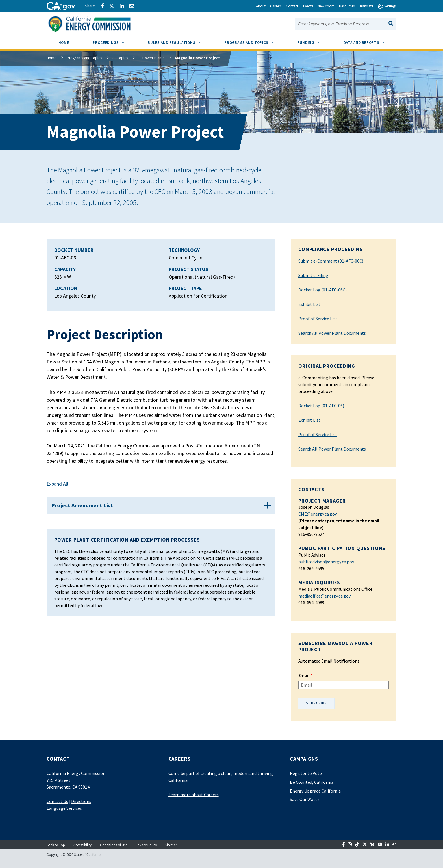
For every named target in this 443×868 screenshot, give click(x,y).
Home (52, 58)
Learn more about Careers (194, 795)
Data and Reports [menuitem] (370, 40)
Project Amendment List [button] (85, 508)
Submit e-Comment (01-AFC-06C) (331, 261)
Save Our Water (305, 799)
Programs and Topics (84, 58)
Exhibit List (309, 304)
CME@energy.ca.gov (318, 514)
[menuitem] (64, 43)
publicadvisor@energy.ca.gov (326, 562)
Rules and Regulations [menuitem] (180, 40)
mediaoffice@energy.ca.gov (324, 596)
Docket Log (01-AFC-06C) (323, 290)
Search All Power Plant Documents (332, 333)
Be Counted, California (312, 782)
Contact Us (57, 801)
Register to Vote (306, 773)
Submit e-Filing (313, 275)
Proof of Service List (318, 319)
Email (304, 675)
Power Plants (150, 58)
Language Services (64, 808)
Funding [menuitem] (315, 40)
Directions (81, 801)
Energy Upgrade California (315, 791)
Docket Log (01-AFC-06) (321, 406)
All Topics (120, 58)
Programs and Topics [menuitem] (255, 40)
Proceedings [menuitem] (114, 40)
